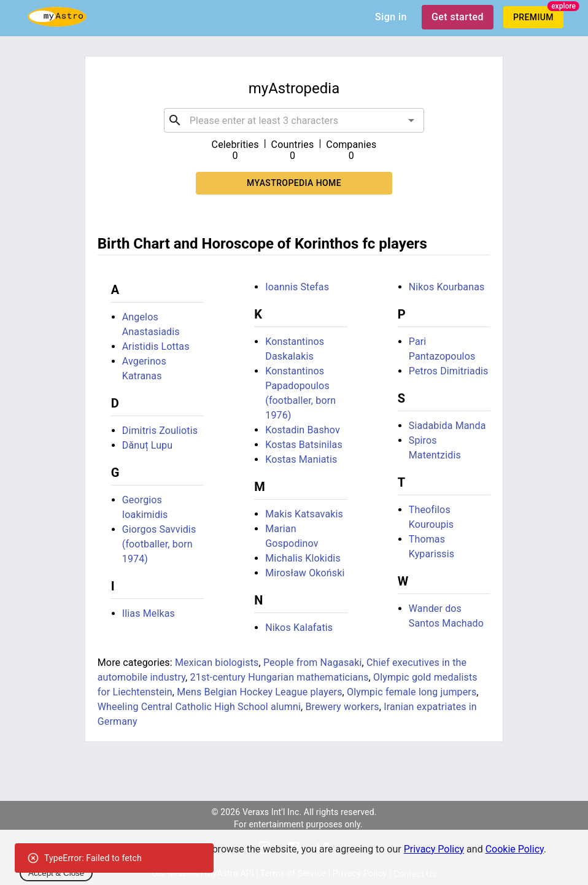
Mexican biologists (217, 663)
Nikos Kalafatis (299, 628)
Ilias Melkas (149, 613)
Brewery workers (342, 707)
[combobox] (294, 120)
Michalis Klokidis (303, 558)
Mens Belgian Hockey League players (259, 692)
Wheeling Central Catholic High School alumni (199, 707)
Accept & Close (56, 873)
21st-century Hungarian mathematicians (279, 677)
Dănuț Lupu (147, 445)
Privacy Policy (434, 849)
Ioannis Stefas (297, 287)
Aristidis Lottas (156, 346)
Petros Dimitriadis (449, 371)
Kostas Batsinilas (304, 445)
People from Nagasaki (313, 663)
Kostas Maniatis (301, 459)
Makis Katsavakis (304, 514)
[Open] (411, 120)
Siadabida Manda (447, 426)
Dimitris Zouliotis (160, 431)
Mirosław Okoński (305, 573)
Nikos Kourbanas (447, 287)
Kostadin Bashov (303, 430)
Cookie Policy (515, 849)
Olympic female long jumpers (412, 692)
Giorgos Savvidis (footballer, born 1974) (159, 544)
